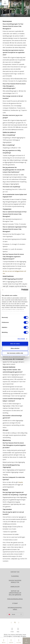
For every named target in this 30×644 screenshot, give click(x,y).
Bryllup (4, 641)
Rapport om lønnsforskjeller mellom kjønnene (15, 593)
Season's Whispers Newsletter (15, 581)
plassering (15, 576)
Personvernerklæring (15, 599)
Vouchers (19, 641)
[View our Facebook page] (11, 623)
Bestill (26, 641)
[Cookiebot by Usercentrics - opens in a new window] (21, 290)
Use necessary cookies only (15, 353)
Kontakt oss (15, 572)
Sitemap (15, 603)
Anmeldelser (15, 587)
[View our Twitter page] (15, 623)
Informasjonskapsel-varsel (15, 609)
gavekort (11, 641)
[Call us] (12, 630)
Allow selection (15, 348)
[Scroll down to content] (14, 12)
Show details (21, 339)
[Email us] (18, 630)
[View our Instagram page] (19, 623)
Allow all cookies (15, 344)
